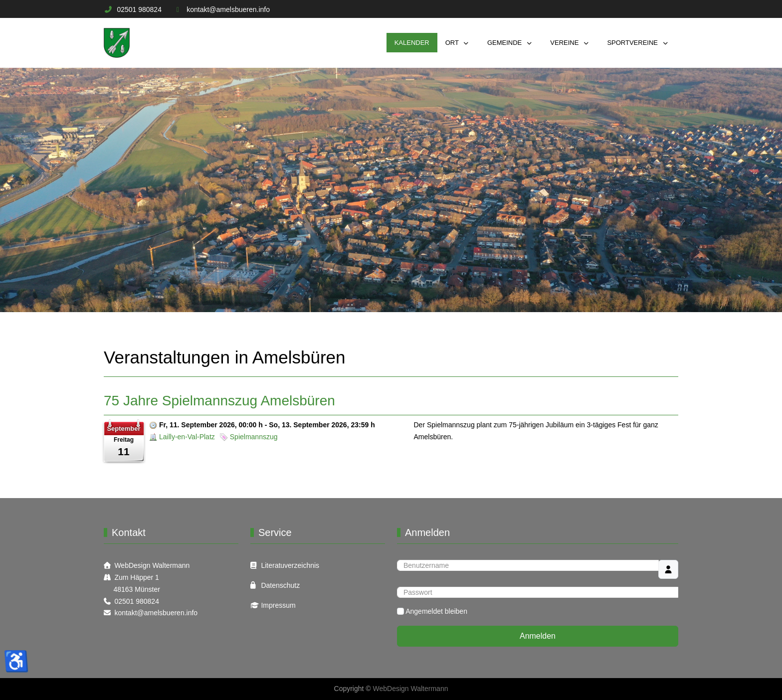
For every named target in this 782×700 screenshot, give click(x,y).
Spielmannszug (254, 437)
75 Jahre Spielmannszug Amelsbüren (219, 401)
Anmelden (538, 636)
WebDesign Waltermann (152, 565)
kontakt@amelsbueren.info (228, 9)
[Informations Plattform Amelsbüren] (117, 43)
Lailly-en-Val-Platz (187, 437)
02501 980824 (139, 9)
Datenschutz (280, 585)
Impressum (278, 605)
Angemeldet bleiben (436, 611)
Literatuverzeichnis (290, 565)
